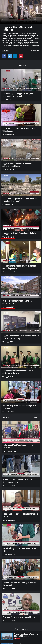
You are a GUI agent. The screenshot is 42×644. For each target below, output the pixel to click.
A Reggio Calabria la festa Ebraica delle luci (20, 233)
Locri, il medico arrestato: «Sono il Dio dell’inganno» (18, 302)
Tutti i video (36, 417)
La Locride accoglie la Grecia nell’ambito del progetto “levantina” (20, 200)
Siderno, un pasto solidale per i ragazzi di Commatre (19, 407)
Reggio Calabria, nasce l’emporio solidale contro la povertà (19, 267)
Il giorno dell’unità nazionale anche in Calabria (18, 446)
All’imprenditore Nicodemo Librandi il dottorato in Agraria (18, 372)
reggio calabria (35, 51)
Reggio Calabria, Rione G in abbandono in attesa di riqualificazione (19, 165)
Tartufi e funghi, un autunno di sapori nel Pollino (20, 550)
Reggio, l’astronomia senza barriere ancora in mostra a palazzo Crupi (21, 337)
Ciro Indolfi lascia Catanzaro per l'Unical (19, 617)
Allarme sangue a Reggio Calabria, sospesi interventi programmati (19, 95)
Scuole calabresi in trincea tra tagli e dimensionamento (18, 481)
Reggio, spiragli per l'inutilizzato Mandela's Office (20, 515)
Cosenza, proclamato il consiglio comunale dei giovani (20, 584)
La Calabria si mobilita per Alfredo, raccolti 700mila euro (20, 130)
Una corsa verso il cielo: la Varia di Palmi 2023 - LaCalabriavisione (26, 635)
